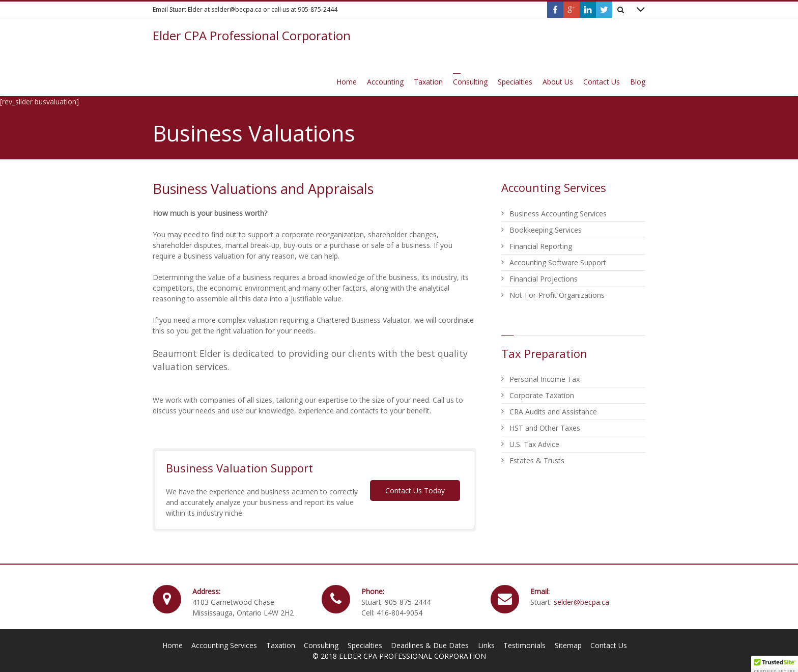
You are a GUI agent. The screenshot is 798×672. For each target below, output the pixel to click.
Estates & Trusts (537, 460)
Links (486, 645)
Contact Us (609, 645)
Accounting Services (224, 645)
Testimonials (524, 645)
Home (173, 645)
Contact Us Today (415, 491)
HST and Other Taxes (545, 428)
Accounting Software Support (558, 262)
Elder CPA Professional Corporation (252, 36)
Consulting (321, 645)
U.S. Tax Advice (534, 444)
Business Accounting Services (558, 214)
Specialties (365, 645)
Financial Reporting (541, 246)
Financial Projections (544, 279)
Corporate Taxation (542, 395)
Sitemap (568, 645)
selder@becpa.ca (581, 602)
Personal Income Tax (545, 379)
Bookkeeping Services (546, 230)
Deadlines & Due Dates (430, 645)
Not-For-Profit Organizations (557, 295)
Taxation (281, 645)
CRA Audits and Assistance (553, 412)
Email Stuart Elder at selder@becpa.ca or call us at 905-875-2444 (245, 9)
